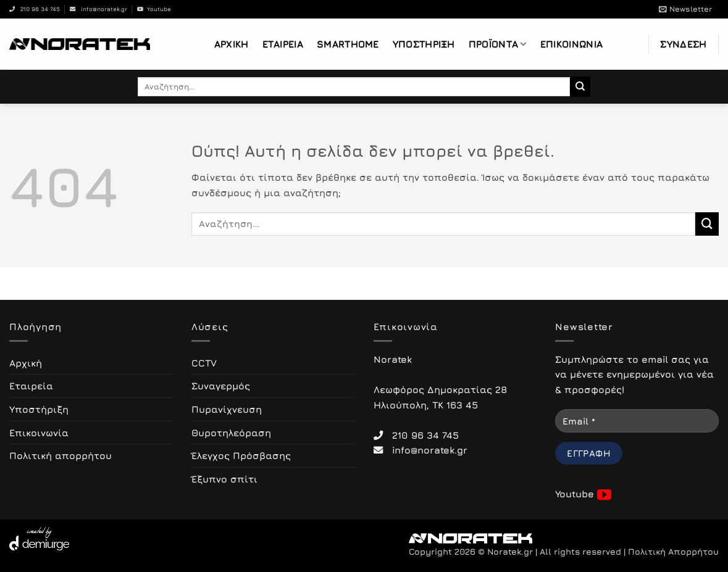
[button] (685, 9)
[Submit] (580, 86)
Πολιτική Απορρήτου (673, 552)
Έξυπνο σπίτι (224, 479)
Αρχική (232, 44)
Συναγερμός (221, 386)
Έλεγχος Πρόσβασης (241, 455)
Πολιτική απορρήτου (61, 455)
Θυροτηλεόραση (231, 433)
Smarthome (348, 44)
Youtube (154, 9)
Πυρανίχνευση (227, 409)
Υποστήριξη (424, 44)
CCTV (204, 363)
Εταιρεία (283, 44)
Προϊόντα (498, 44)
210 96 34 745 (35, 9)
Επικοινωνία (571, 44)
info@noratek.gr (98, 9)
